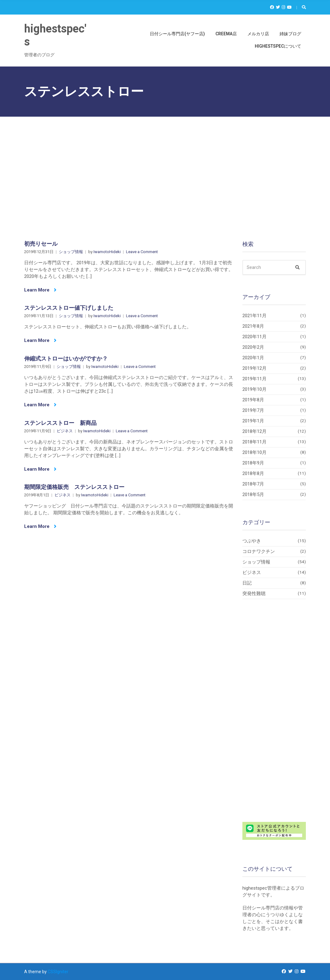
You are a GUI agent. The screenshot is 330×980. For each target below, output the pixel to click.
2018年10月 (254, 452)
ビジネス (65, 431)
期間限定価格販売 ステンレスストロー (74, 487)
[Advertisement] (165, 163)
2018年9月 (253, 463)
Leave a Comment (142, 252)
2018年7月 (253, 484)
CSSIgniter (58, 972)
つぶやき (252, 541)
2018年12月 (254, 431)
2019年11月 (254, 379)
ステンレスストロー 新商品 (60, 423)
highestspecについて (278, 46)
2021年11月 (254, 316)
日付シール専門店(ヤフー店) (177, 34)
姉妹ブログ (290, 34)
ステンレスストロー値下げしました (69, 308)
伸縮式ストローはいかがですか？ (66, 358)
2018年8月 (253, 473)
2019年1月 (253, 421)
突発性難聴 (254, 594)
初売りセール (41, 244)
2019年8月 (253, 400)
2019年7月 (253, 410)
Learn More (40, 290)
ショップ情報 (71, 252)
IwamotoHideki (107, 252)
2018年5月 (253, 494)
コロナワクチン (259, 551)
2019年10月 (254, 389)
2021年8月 (253, 326)
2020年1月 (253, 358)
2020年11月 (254, 337)
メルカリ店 (258, 34)
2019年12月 (254, 368)
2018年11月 (254, 442)
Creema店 (226, 34)
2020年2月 (253, 347)
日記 (247, 583)
